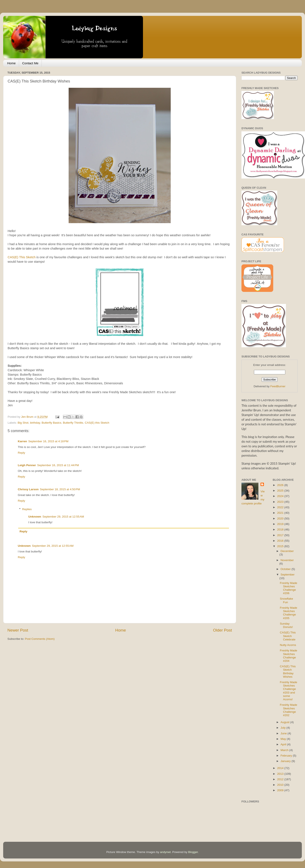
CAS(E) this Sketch (97, 423)
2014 (281, 768)
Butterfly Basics (51, 423)
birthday (35, 423)
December (287, 551)
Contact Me (30, 63)
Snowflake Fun (286, 600)
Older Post (223, 630)
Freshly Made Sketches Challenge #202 (288, 710)
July (284, 728)
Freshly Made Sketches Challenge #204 (288, 656)
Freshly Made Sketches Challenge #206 (288, 588)
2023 (281, 502)
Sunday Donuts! (286, 625)
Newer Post (18, 630)
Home (11, 63)
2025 (281, 491)
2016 (281, 541)
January (286, 761)
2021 (281, 513)
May (284, 739)
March (285, 750)
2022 (281, 507)
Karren (22, 441)
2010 (281, 785)
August (286, 722)
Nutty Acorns (288, 645)
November (287, 560)
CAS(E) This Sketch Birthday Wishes (288, 672)
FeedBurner (278, 386)
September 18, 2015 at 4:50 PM (60, 489)
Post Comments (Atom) (40, 639)
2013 (281, 774)
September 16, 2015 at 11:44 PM (58, 465)
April (284, 744)
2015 (281, 546)
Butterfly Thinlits (73, 423)
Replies (27, 509)
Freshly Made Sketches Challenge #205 (288, 613)
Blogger (193, 852)
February (287, 756)
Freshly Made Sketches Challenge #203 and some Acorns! (288, 691)
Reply (21, 453)
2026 (281, 485)
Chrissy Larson (28, 489)
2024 (281, 496)
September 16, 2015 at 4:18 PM (49, 441)
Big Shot (23, 423)
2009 (281, 790)
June (284, 733)
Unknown (35, 517)
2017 (281, 535)
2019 (281, 524)
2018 (281, 529)
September (288, 575)
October (286, 569)
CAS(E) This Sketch (22, 257)
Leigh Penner (27, 465)
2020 (281, 518)
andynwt (165, 852)
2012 (281, 779)
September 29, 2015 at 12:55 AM (63, 517)
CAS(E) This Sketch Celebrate (288, 636)
